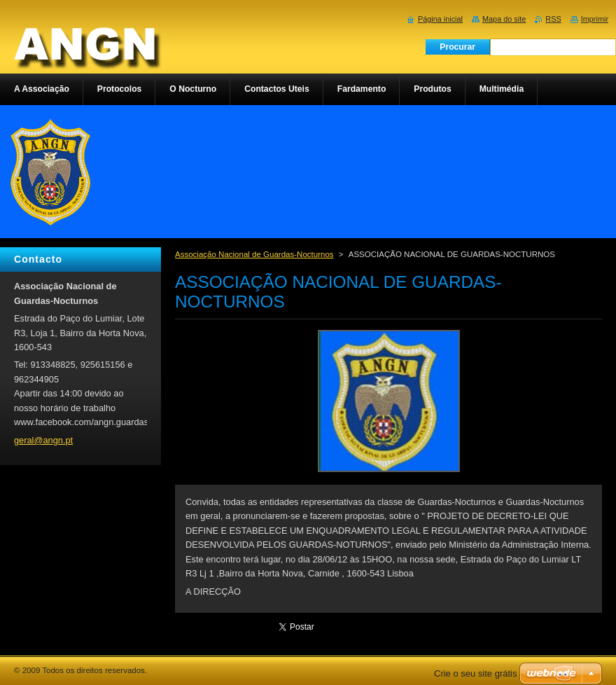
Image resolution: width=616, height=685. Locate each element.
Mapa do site (504, 19)
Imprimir (595, 19)
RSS (553, 19)
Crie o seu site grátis (476, 673)
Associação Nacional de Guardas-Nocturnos (254, 254)
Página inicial (440, 19)
